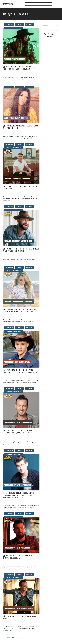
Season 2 (29, 25)
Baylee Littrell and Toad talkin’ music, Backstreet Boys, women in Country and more (20, 371)
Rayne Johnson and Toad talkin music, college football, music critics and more (19, 432)
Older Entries (10, 637)
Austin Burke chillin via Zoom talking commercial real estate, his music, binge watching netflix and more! (19, 495)
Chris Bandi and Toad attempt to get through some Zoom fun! (18, 557)
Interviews (9, 25)
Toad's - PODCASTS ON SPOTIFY (38, 4)
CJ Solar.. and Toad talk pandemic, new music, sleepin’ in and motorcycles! (19, 68)
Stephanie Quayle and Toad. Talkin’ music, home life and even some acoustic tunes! (20, 310)
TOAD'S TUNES (8, 4)
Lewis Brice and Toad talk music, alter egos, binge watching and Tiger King (21, 250)
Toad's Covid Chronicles (13, 28)
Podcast (20, 25)
